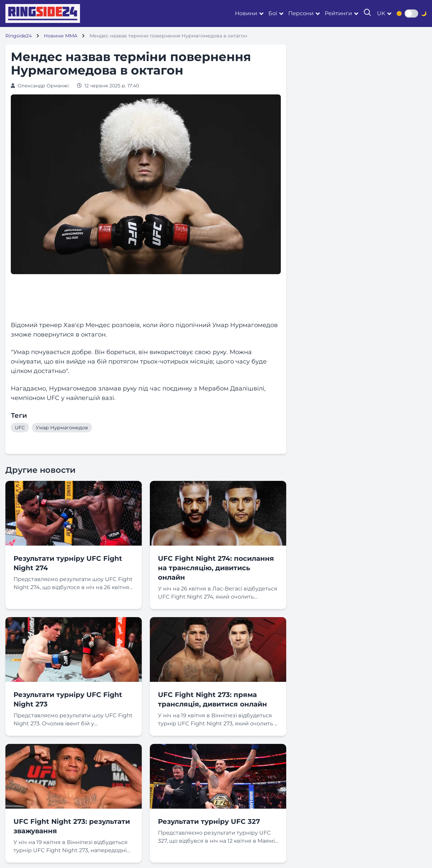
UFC (20, 428)
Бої (273, 13)
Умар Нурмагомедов (62, 428)
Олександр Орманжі (43, 86)
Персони (301, 13)
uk (381, 13)
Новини (246, 13)
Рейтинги (338, 13)
